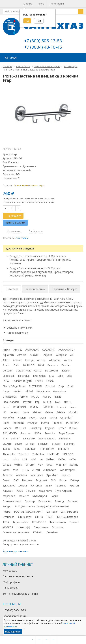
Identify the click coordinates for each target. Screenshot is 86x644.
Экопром (57, 527)
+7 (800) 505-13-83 (43, 41)
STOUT (56, 444)
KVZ (57, 402)
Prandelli (58, 423)
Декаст (23, 485)
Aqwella (22, 355)
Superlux (69, 444)
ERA (51, 376)
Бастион (27, 480)
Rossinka (50, 433)
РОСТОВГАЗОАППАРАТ (29, 512)
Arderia (17, 360)
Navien (22, 418)
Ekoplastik (9, 376)
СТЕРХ (39, 517)
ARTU (6, 360)
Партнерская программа (18, 576)
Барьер (66, 475)
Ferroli (39, 381)
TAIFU (6, 449)
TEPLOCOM (47, 449)
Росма (7, 512)
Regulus (50, 428)
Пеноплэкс (45, 501)
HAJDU (35, 397)
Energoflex (39, 376)
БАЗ (16, 480)
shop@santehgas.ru (15, 616)
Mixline (61, 412)
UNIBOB (68, 454)
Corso (38, 370)
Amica (6, 350)
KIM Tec (35, 407)
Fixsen (50, 381)
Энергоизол (41, 527)
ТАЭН (50, 517)
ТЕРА (6, 522)
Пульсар (30, 501)
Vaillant (50, 459)
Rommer (26, 433)
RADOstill (21, 428)
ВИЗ (53, 480)
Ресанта (72, 501)
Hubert (47, 397)
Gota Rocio (43, 391)
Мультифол (40, 496)
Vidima (18, 465)
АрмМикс (52, 475)
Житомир (36, 485)
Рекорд (59, 501)
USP (25, 459)
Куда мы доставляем (16, 551)
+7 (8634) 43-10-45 (43, 47)
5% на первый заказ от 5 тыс (21, 594)
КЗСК (20, 491)
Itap (37, 402)
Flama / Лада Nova (14, 386)
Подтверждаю (13, 632)
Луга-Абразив (64, 491)
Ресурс (7, 506)
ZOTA (25, 470)
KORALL (38, 532)
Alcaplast (61, 355)
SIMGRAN (65, 438)
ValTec (73, 459)
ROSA (38, 433)
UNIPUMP (53, 454)
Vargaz (7, 465)
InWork (27, 402)
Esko (69, 376)
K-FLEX (47, 402)
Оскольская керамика (16, 532)
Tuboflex (24, 454)
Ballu (17, 365)
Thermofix (9, 454)
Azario (6, 365)
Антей (36, 470)
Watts (6, 470)
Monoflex (8, 418)
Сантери (52, 512)
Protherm (18, 423)
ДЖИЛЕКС (9, 485)
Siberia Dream (47, 438)
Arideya (29, 360)
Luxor (73, 407)
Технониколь (58, 522)
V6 (41, 459)
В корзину (12, 216)
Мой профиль (11, 582)
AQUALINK (49, 350)
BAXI (41, 365)
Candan (66, 365)
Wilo (16, 470)
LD (4, 412)
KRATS (67, 402)
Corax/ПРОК (23, 370)
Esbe (60, 376)
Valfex (62, 459)
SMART (7, 444)
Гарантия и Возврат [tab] (65, 289)
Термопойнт (20, 522)
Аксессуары (22, 238)
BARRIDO (29, 365)
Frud (70, 386)
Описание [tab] (12, 289)
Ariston (41, 360)
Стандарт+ (25, 517)
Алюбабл (22, 475)
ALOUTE (35, 355)
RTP (5, 438)
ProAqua (32, 423)
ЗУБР (49, 485)
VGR (41, 465)
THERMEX (64, 449)
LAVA (26, 412)
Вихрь (63, 480)
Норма (54, 496)
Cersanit (7, 370)
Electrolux (24, 376)
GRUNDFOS (10, 397)
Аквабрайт (50, 470)
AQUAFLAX (32, 350)
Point (6, 423)
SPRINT (30, 444)
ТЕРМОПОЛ (39, 522)
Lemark (62, 407)
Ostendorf (66, 418)
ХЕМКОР (8, 527)
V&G (34, 459)
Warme (74, 465)
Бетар (6, 480)
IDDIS (58, 397)
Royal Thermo (67, 433)
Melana (49, 412)
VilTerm (30, 465)
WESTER (61, 465)
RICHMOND (10, 433)
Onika (53, 418)
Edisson (66, 370)
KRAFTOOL (20, 407)
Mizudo (73, 412)
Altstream (55, 360)
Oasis (43, 418)
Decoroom (51, 370)
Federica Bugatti (22, 381)
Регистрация (57, 4)
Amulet (18, 350)
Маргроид (9, 496)
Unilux (15, 459)
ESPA (6, 381)
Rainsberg (36, 428)
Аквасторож (68, 470)
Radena (7, 428)
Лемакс (31, 491)
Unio (5, 459)
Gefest (18, 391)
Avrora (68, 360)
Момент (24, 496)
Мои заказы (10, 571)
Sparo (18, 444)
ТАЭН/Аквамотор (67, 517)
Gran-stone (60, 391)
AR (72, 355)
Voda (50, 465)
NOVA (33, 418)
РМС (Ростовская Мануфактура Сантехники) (42, 506)
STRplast (43, 444)
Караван (8, 491)
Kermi (6, 407)
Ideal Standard (11, 402)
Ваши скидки (10, 588)
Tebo (17, 449)
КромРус (61, 485)
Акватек (8, 475)
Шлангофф (24, 527)
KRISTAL (49, 407)
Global (29, 391)
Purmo (45, 423)
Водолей (41, 480)
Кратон (74, 485)
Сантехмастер (69, 512)
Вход (41, 4)
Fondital (50, 386)
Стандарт (9, 517)
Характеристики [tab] (36, 289)
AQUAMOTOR (67, 350)
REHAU (73, 428)
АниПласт (37, 475)
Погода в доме (12, 501)
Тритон (74, 522)
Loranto (14, 412)
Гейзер (75, 480)
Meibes (37, 412)
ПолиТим (52, 532)
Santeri (15, 438)
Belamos (53, 365)
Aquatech (8, 355)
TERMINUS (30, 449)
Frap (61, 386)
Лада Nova (46, 491)
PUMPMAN (73, 423)
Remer (62, 428)
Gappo (7, 391)
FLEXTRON (35, 386)
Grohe (24, 397)
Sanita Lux (29, 438)
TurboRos (38, 454)
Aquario (48, 355)
